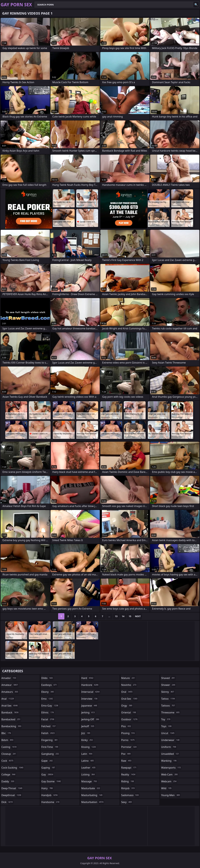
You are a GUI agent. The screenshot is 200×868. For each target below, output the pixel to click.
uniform (169, 747)
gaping (49, 768)
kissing (89, 747)
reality (129, 774)
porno (128, 740)
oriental (129, 712)
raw (127, 761)
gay (48, 774)
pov (126, 754)
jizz (86, 733)
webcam (169, 781)
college (9, 774)
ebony (48, 692)
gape (47, 761)
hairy (47, 788)
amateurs (10, 692)
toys (167, 726)
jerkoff (88, 726)
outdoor (130, 719)
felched (49, 726)
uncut (168, 733)
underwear (171, 740)
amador (9, 678)
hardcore (90, 685)
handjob (50, 795)
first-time (50, 747)
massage (89, 781)
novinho (129, 685)
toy (166, 719)
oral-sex (130, 699)
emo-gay (50, 706)
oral (127, 692)
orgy (127, 706)
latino (88, 761)
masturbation (93, 802)
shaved (168, 678)
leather (89, 768)
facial (48, 719)
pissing (128, 733)
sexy (127, 802)
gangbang (51, 754)
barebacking (12, 726)
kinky (87, 740)
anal (8, 699)
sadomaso (130, 795)
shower (168, 685)
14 (123, 616)
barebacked (11, 719)
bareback (10, 712)
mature (128, 678)
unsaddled (170, 754)
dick (7, 802)
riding (128, 781)
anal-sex (10, 706)
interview (90, 699)
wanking (169, 761)
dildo (47, 678)
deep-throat (12, 788)
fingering (50, 740)
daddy (8, 781)
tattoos (168, 706)
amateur (10, 685)
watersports (171, 768)
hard (88, 678)
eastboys (50, 685)
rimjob (128, 788)
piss (126, 726)
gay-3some (51, 781)
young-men (171, 795)
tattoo (168, 699)
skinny (168, 692)
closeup (9, 754)
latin (87, 754)
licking (88, 774)
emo (47, 699)
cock (8, 761)
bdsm (8, 740)
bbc (7, 733)
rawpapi (129, 768)
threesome (171, 712)
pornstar (129, 747)
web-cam (170, 774)
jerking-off (91, 719)
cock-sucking (13, 768)
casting (9, 747)
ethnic (48, 712)
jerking (88, 712)
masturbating (92, 795)
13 (116, 616)
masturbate (91, 788)
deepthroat (12, 795)
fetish (48, 733)
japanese (90, 706)
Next (138, 616)
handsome (51, 802)
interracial (91, 692)
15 (130, 616)
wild (167, 788)
